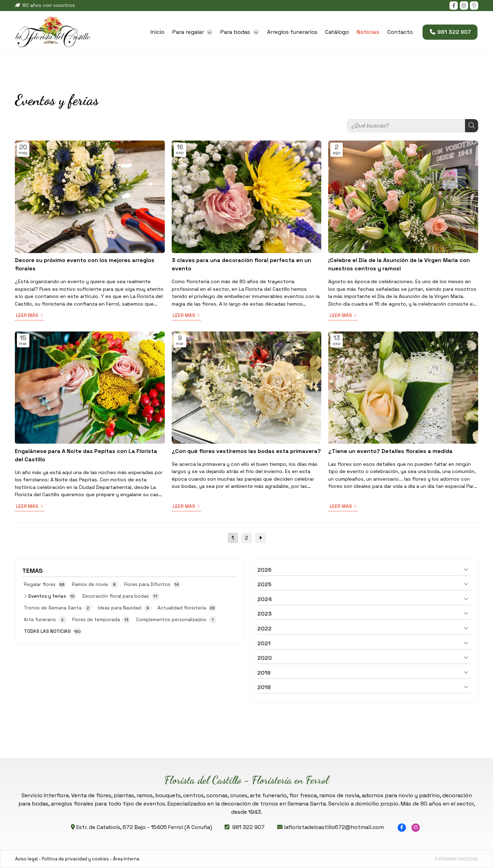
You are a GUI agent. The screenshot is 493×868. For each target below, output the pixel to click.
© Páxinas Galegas (456, 859)
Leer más (27, 315)
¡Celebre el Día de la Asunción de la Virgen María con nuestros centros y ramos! (399, 264)
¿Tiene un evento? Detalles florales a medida (390, 451)
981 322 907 (248, 827)
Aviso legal (26, 859)
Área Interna (126, 859)
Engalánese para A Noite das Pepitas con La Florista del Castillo (86, 455)
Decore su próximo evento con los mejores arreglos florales (85, 264)
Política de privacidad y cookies (75, 859)
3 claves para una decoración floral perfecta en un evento (241, 264)
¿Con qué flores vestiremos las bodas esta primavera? (246, 451)
